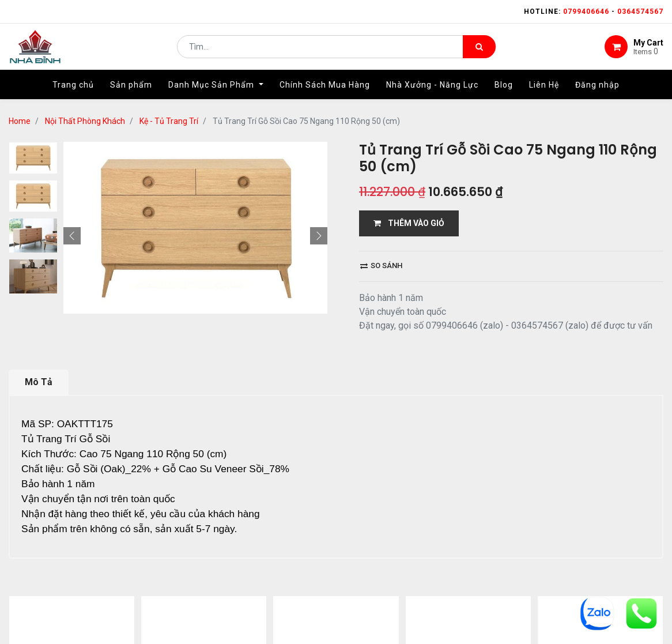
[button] (72, 142)
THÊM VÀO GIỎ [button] (409, 223)
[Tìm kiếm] (479, 50)
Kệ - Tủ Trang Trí (169, 121)
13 (143, 607)
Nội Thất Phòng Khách (85, 121)
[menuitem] (73, 91)
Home (20, 121)
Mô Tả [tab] (39, 382)
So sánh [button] (381, 265)
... (124, 607)
